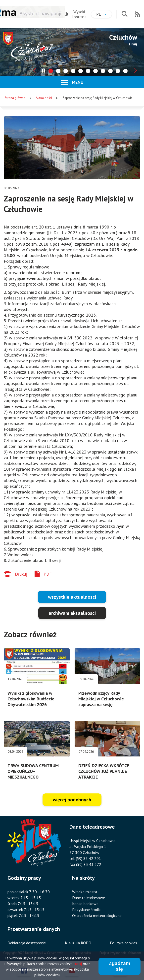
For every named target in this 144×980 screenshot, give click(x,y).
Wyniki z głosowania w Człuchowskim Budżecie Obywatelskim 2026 (31, 699)
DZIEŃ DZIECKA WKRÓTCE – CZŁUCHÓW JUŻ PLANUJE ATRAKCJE (106, 771)
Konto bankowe (85, 904)
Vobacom (134, 953)
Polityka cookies (123, 943)
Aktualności (44, 98)
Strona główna (15, 98)
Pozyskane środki (86, 910)
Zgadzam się (120, 968)
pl (104, 15)
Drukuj (21, 574)
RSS (138, 14)
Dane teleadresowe (89, 898)
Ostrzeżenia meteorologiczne (97, 915)
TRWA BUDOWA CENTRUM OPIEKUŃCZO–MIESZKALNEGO (33, 771)
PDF (48, 574)
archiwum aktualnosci (72, 613)
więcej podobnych (72, 800)
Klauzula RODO (78, 943)
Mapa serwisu (81, 953)
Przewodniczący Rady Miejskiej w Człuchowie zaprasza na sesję (101, 699)
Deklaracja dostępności (27, 943)
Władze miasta (85, 892)
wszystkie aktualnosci (72, 597)
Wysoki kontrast (75, 14)
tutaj (78, 965)
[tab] (51, 71)
